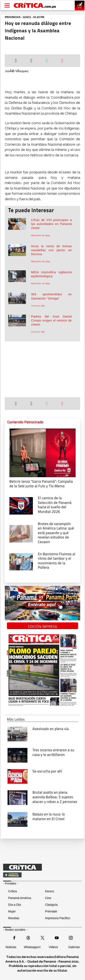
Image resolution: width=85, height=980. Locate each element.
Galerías (74, 947)
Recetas (14, 918)
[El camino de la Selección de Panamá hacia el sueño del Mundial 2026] (21, 506)
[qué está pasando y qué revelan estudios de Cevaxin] (21, 533)
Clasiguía (51, 905)
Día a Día (15, 905)
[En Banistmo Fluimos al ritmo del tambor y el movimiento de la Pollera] (21, 561)
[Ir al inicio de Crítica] (35, 6)
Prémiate (51, 911)
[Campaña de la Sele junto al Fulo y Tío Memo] (42, 452)
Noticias (11, 947)
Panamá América (20, 898)
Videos (53, 947)
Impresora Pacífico (58, 918)
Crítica (13, 891)
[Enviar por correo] (62, 61)
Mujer (12, 911)
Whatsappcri (32, 947)
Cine (48, 898)
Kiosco (50, 891)
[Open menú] (7, 5)
